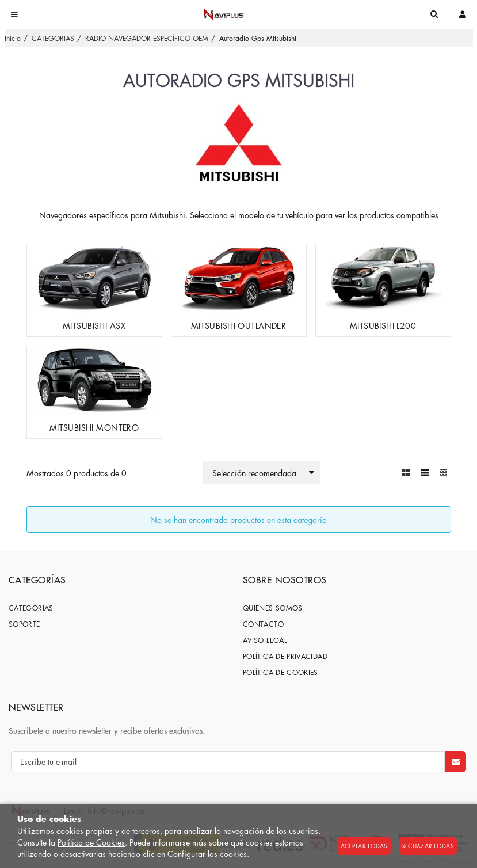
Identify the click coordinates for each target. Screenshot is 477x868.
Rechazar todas (428, 846)
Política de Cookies (91, 842)
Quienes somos (273, 608)
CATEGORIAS (31, 608)
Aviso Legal (265, 640)
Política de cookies (281, 672)
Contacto (263, 624)
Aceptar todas (364, 846)
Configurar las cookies (207, 854)
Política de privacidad (285, 656)
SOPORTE (24, 624)
